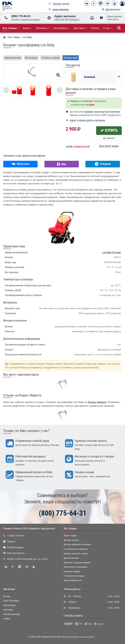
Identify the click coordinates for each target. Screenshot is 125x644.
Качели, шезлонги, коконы (76, 554)
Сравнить (109, 138)
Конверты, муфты (72, 572)
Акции (27, 28)
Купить (109, 130)
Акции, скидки (70, 536)
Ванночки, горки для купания (77, 563)
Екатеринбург (10, 605)
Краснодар (8, 610)
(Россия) (112, 252)
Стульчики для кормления (76, 549)
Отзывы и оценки (51, 58)
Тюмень (7, 619)
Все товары (70, 528)
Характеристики (13, 58)
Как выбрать (62, 28)
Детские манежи (71, 558)
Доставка (80, 28)
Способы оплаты (73, 616)
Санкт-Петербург (11, 601)
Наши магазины (61, 10)
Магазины (43, 28)
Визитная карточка (16, 553)
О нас (107, 28)
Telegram (11, 542)
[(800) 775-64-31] (6, 18)
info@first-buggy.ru (16, 547)
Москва (7, 596)
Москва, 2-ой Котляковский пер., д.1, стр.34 (27, 559)
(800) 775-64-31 (21, 16)
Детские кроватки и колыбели (77, 545)
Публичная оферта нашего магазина (78, 637)
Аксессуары (31, 58)
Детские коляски (71, 540)
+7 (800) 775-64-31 (16, 536)
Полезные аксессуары (74, 576)
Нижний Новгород (12, 614)
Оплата (95, 28)
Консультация (71, 58)
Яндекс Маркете (97, 402)
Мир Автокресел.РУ (73, 580)
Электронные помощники (76, 567)
